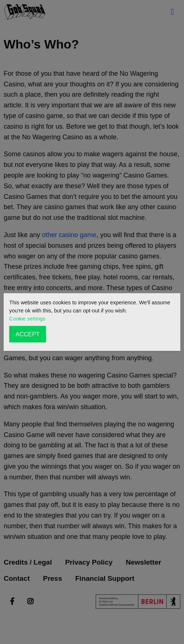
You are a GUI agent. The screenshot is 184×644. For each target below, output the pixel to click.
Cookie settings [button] (27, 319)
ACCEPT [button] (28, 334)
